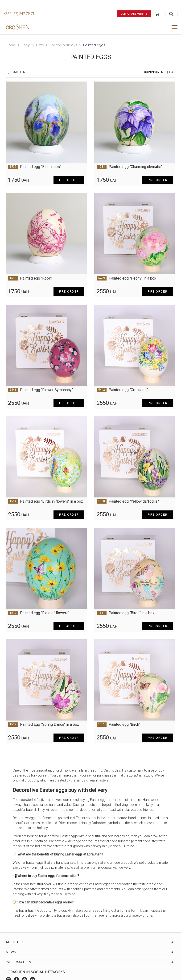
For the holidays (63, 45)
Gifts (40, 45)
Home (11, 45)
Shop (26, 45)
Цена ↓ (171, 72)
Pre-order (68, 180)
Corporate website (133, 14)
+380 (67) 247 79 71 (19, 14)
